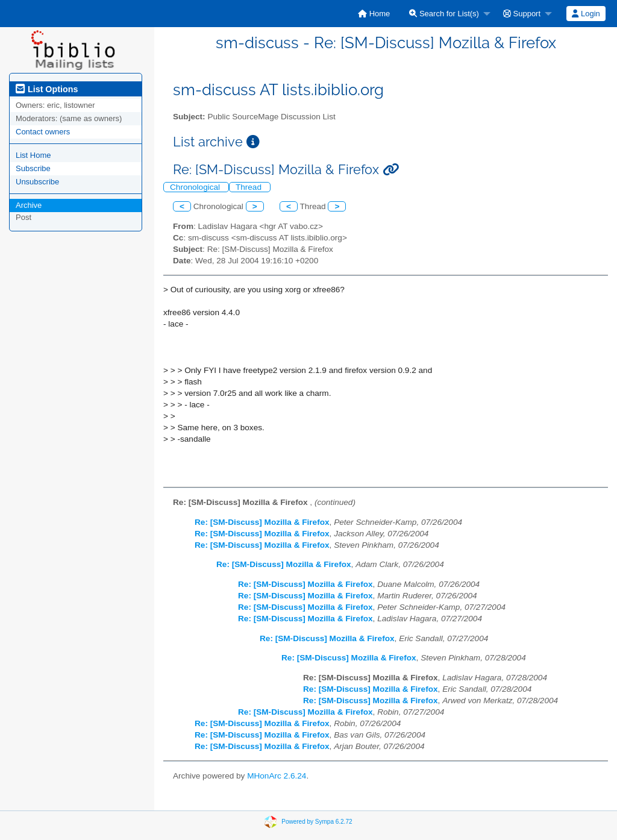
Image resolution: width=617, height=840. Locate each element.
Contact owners (43, 132)
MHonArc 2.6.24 (277, 776)
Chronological (196, 187)
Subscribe (33, 168)
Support (522, 14)
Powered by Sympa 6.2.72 (317, 821)
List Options (47, 89)
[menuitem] (374, 14)
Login (586, 14)
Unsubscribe (37, 182)
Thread (250, 187)
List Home (33, 155)
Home (374, 14)
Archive (29, 205)
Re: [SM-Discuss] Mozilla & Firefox (262, 522)
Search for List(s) (444, 14)
